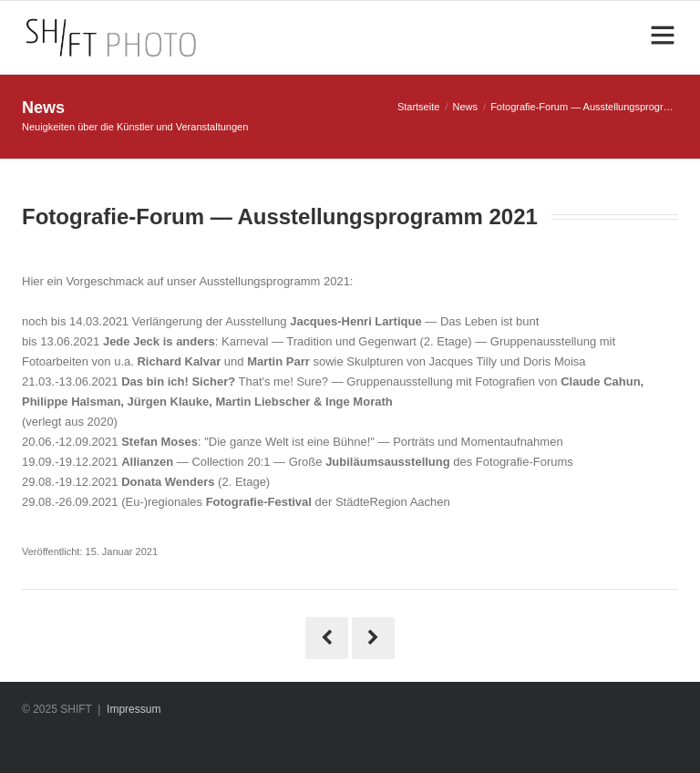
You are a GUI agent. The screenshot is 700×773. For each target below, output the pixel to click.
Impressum (134, 709)
